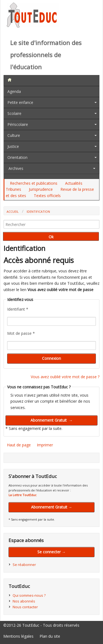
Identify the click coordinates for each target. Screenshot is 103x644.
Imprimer (45, 445)
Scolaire (14, 113)
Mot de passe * (21, 333)
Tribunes (13, 189)
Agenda (14, 91)
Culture (14, 135)
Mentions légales (18, 636)
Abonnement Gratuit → (52, 507)
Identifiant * (18, 309)
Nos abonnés (24, 601)
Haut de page (19, 445)
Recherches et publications (34, 183)
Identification (38, 212)
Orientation (17, 157)
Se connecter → (51, 552)
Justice (13, 146)
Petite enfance (20, 102)
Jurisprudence (41, 189)
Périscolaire (18, 124)
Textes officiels (47, 196)
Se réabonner (24, 565)
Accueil (13, 212)
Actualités (74, 183)
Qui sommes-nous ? (29, 595)
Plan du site (50, 636)
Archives (16, 168)
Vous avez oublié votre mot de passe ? (65, 377)
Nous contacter (25, 607)
